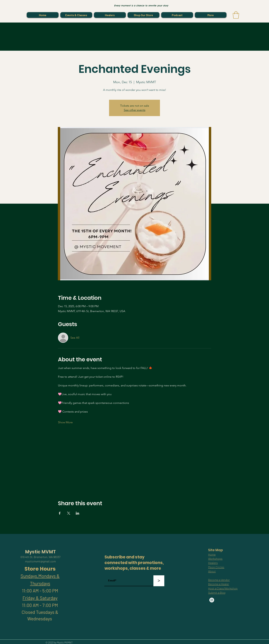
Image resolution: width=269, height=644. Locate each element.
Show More (65, 422)
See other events (135, 110)
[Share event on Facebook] (60, 513)
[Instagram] (212, 600)
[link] (236, 15)
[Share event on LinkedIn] (78, 513)
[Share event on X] (69, 513)
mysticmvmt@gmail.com (40, 561)
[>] (159, 581)
